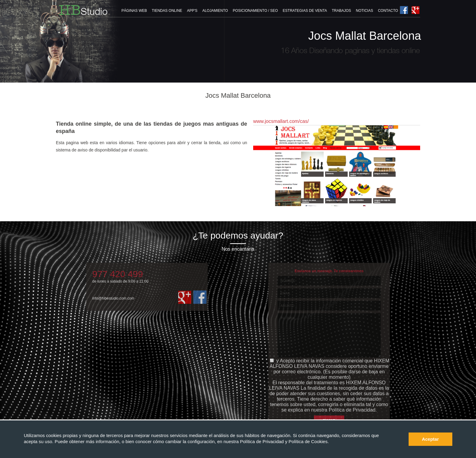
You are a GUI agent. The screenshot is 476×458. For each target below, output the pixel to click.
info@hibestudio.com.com (113, 298)
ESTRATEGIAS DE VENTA (305, 11)
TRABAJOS (341, 11)
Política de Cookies (308, 441)
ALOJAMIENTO (215, 11)
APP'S (192, 11)
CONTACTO (388, 11)
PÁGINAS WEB (134, 11)
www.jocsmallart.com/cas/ (281, 121)
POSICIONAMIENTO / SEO (255, 11)
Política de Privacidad (262, 441)
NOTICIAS (364, 11)
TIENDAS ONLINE (167, 11)
